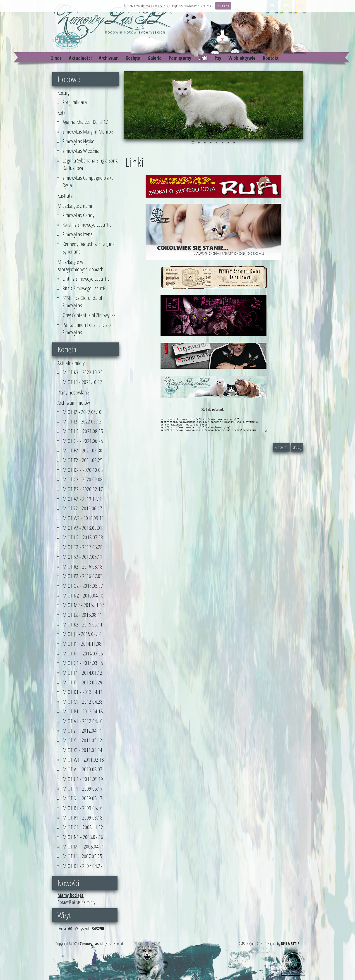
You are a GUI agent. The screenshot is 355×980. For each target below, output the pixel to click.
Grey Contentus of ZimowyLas (89, 315)
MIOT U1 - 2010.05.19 (83, 779)
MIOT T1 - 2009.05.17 (83, 788)
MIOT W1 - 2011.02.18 (83, 759)
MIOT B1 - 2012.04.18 (83, 711)
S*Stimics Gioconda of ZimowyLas (82, 301)
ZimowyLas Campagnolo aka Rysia (88, 181)
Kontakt (271, 58)
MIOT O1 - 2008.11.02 (83, 827)
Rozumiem (223, 6)
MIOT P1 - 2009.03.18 (83, 817)
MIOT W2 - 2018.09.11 (83, 518)
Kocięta (133, 58)
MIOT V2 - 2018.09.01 (83, 528)
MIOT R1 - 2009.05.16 (83, 808)
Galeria (155, 58)
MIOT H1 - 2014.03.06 (83, 653)
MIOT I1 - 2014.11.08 (82, 644)
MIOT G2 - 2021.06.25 (83, 441)
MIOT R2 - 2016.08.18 (83, 566)
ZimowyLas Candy (79, 215)
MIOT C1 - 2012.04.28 (83, 702)
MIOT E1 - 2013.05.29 (83, 682)
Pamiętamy (180, 58)
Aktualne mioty (71, 363)
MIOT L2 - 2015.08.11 (82, 615)
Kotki (62, 113)
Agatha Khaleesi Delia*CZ (85, 122)
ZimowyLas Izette (78, 234)
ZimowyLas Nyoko (79, 141)
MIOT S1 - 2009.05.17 (83, 798)
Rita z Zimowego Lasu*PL (85, 288)
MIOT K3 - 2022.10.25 (83, 372)
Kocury (64, 93)
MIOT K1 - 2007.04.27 (83, 866)
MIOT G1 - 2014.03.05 (83, 663)
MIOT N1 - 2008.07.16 (83, 837)
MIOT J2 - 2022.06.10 (82, 412)
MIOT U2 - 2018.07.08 (83, 537)
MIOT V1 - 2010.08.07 (83, 769)
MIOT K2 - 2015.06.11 (83, 624)
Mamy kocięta (71, 895)
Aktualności (80, 58)
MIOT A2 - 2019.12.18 (83, 499)
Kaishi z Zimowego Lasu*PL (87, 224)
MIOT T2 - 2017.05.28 (83, 547)
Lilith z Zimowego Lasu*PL (86, 278)
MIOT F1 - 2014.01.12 (83, 673)
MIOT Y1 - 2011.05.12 (82, 740)
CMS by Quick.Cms (251, 944)
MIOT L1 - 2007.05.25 (82, 856)
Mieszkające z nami (75, 206)
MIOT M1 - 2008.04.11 (83, 846)
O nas (56, 58)
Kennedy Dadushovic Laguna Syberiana (89, 248)
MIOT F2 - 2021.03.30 (83, 450)
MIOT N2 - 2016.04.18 (83, 595)
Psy (218, 58)
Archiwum (109, 58)
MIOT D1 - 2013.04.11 (83, 692)
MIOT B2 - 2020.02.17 (83, 489)
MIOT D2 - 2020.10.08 (83, 470)
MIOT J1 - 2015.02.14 (82, 634)
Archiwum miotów (74, 403)
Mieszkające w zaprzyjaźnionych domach (80, 265)
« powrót (281, 447)
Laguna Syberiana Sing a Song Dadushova (90, 164)
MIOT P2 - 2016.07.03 (83, 576)
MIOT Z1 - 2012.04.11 (82, 730)
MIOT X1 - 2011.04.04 (82, 750)
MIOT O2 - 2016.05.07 (83, 586)
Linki (203, 58)
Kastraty (65, 195)
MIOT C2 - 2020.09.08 (83, 479)
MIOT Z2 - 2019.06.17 (82, 508)
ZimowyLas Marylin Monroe (88, 131)
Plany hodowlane (73, 392)
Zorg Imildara (75, 102)
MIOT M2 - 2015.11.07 (83, 605)
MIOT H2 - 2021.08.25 (83, 431)
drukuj (297, 447)
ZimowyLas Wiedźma (81, 151)
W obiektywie (242, 58)
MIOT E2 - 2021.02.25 (83, 460)
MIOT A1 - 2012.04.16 (83, 721)
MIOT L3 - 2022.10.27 (82, 382)
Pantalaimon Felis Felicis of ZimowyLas (87, 328)
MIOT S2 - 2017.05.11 (83, 557)
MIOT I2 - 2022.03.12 (82, 421)
